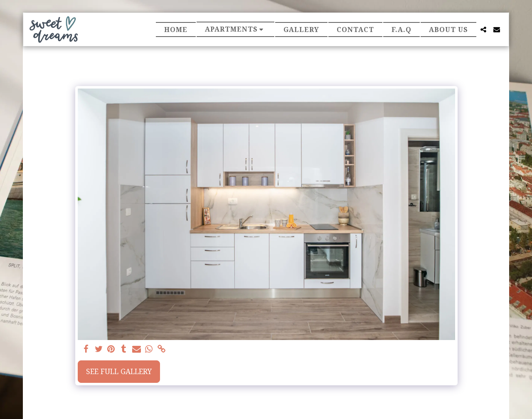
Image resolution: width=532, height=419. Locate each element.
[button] (236, 29)
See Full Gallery (119, 371)
